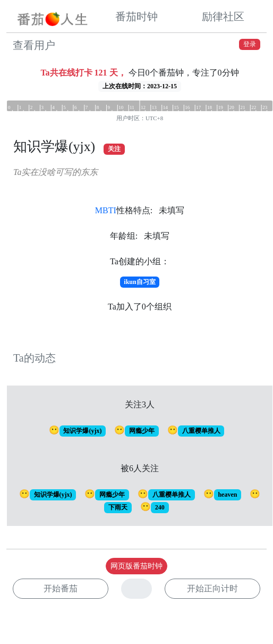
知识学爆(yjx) (82, 431)
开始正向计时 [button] (212, 588)
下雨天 (118, 507)
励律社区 (223, 16)
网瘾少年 (142, 431)
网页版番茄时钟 (136, 566)
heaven (227, 495)
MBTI (106, 210)
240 (160, 507)
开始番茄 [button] (61, 588)
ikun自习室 (139, 282)
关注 (114, 149)
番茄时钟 (136, 16)
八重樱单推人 (201, 431)
